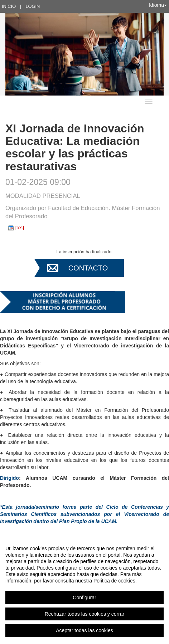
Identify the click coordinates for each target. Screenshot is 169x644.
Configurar (84, 597)
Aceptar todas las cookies (84, 630)
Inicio (9, 6)
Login (33, 6)
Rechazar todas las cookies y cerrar (85, 614)
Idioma (158, 5)
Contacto (88, 268)
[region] (84, 589)
